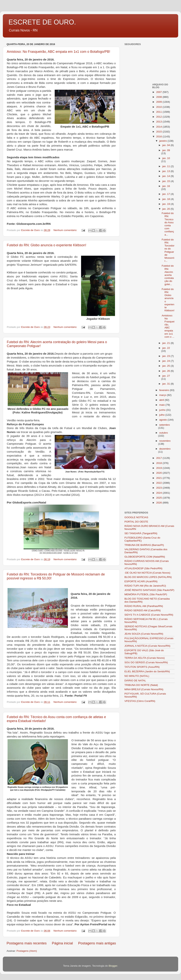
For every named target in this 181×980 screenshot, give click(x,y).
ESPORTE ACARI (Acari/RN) (141, 581)
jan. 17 (166, 194)
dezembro (165, 449)
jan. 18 (166, 199)
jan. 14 (166, 176)
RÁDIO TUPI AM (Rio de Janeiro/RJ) (145, 586)
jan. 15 (166, 181)
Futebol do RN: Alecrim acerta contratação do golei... (168, 275)
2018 (159, 463)
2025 (159, 498)
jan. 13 (166, 171)
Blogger (113, 966)
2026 (159, 503)
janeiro (163, 141)
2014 (159, 127)
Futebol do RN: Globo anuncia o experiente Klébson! (46, 245)
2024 (159, 493)
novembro (165, 441)
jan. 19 (166, 204)
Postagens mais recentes (27, 943)
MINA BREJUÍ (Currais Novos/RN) (144, 689)
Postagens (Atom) (27, 951)
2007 (159, 92)
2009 (159, 102)
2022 (159, 483)
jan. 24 (166, 361)
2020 (159, 473)
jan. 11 (166, 166)
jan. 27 (166, 376)
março (163, 395)
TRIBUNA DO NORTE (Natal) (141, 685)
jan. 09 (166, 150)
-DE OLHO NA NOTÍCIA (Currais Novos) (147, 573)
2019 (159, 468)
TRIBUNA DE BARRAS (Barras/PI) (144, 545)
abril (162, 400)
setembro (165, 425)
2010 (159, 107)
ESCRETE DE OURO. (42, 22)
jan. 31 (166, 384)
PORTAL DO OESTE (136, 522)
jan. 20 (166, 209)
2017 (159, 458)
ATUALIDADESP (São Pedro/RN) (143, 568)
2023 (159, 488)
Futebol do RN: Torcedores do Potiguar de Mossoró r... (168, 250)
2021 (159, 478)
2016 (159, 137)
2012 (159, 117)
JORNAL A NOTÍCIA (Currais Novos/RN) (147, 646)
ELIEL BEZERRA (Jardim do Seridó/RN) (147, 671)
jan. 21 (166, 343)
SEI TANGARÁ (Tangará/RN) (141, 533)
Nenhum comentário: (66, 230)
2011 (159, 112)
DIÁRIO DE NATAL (135, 680)
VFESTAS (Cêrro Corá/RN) (140, 701)
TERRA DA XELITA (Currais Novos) (145, 658)
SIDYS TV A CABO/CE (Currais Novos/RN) (149, 615)
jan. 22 (166, 348)
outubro (164, 433)
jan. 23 (166, 356)
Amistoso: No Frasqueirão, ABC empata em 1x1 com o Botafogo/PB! (58, 52)
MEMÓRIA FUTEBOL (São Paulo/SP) (146, 594)
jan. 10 (166, 158)
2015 (159, 132)
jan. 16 (166, 186)
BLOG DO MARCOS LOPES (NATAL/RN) (148, 577)
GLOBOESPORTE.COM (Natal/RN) (145, 557)
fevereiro (165, 390)
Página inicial (62, 943)
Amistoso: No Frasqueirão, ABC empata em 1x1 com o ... (168, 326)
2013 (159, 122)
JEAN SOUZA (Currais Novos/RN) (144, 634)
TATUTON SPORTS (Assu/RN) (142, 667)
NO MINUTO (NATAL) (137, 676)
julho (162, 415)
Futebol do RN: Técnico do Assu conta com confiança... (168, 224)
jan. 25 (166, 366)
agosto (163, 420)
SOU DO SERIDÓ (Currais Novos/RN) (146, 662)
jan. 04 (166, 145)
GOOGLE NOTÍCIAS (136, 517)
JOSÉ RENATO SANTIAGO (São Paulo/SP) (149, 590)
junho (163, 410)
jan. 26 (166, 371)
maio (162, 405)
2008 (159, 97)
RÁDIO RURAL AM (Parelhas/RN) (144, 606)
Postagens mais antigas (97, 943)
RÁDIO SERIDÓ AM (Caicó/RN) (143, 610)
